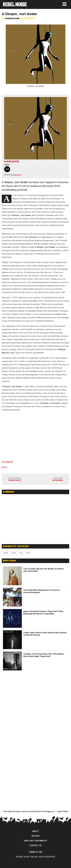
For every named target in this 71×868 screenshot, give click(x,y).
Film (21, 553)
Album (6, 553)
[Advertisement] (36, 525)
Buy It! (4, 467)
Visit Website (7, 462)
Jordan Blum (12, 18)
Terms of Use (35, 852)
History (36, 836)
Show (28, 553)
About (35, 831)
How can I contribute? (35, 841)
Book (14, 553)
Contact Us (36, 845)
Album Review (12, 161)
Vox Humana (58, 480)
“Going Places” (14, 480)
